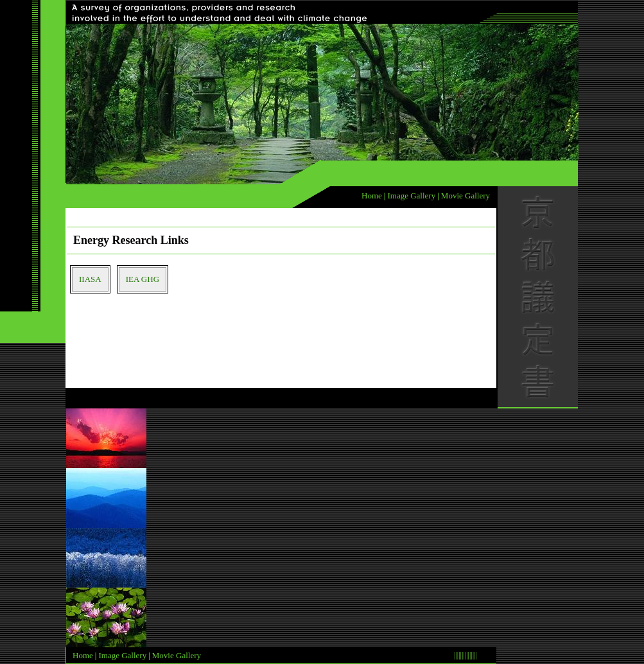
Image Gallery (411, 196)
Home (372, 196)
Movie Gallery (466, 196)
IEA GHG (143, 279)
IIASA (90, 279)
